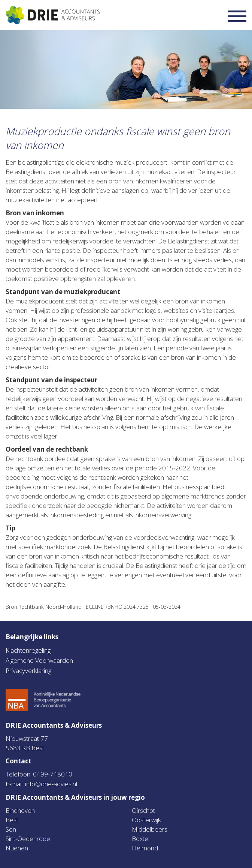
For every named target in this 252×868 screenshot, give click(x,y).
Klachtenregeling (28, 650)
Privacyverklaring (28, 671)
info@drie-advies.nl (51, 784)
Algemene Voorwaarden (39, 660)
